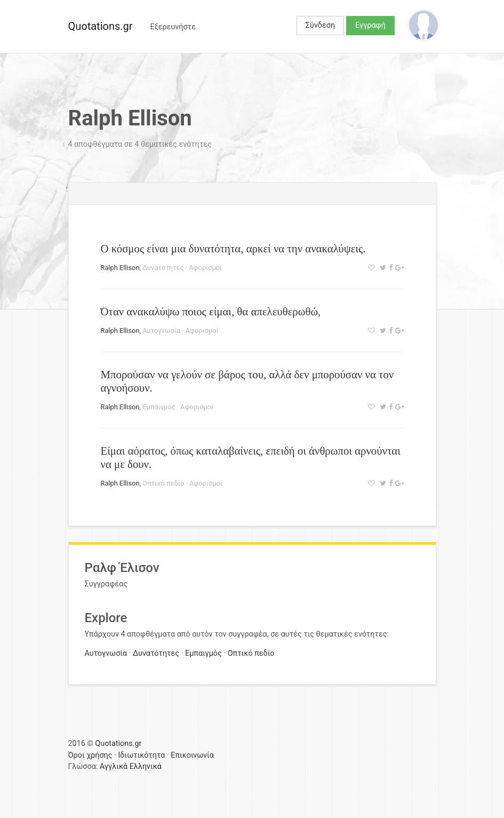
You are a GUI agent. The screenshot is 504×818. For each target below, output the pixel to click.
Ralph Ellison (120, 268)
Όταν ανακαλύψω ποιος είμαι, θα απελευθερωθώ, (211, 311)
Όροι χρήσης (90, 755)
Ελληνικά (146, 767)
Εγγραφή (370, 25)
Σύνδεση (320, 25)
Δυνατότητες (163, 268)
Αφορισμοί (205, 268)
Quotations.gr (101, 26)
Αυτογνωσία (161, 331)
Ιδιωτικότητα (141, 755)
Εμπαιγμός (159, 407)
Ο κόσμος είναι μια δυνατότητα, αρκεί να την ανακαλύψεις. (233, 248)
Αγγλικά (114, 767)
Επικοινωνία (192, 755)
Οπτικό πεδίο (163, 483)
